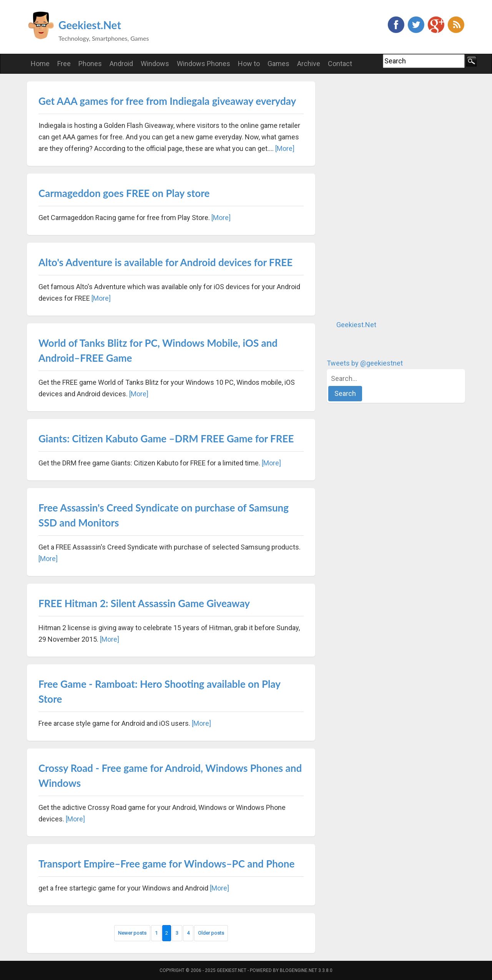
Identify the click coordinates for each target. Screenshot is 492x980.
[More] (285, 148)
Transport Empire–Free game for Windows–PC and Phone (166, 864)
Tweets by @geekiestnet (365, 363)
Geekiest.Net (90, 25)
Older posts (211, 933)
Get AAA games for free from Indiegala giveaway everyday (167, 101)
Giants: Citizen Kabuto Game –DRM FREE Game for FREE (166, 439)
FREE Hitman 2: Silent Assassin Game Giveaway (144, 603)
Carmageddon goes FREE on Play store (124, 193)
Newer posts (132, 933)
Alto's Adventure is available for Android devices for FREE (165, 262)
